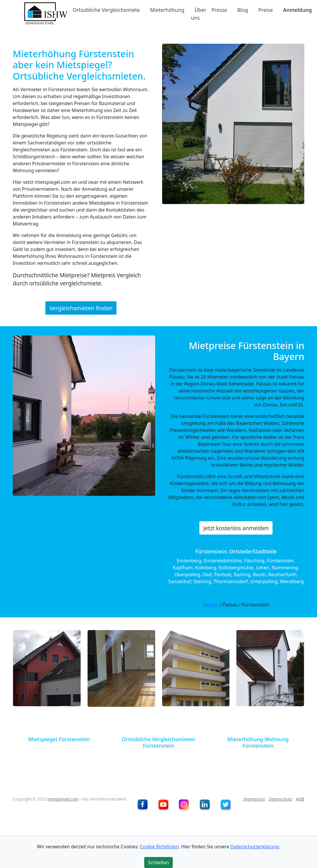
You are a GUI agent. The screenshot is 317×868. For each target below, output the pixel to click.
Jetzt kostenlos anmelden (236, 528)
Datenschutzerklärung (254, 847)
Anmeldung (297, 10)
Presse (219, 10)
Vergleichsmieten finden (81, 308)
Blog (243, 10)
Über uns (199, 14)
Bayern (211, 605)
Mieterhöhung (167, 10)
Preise (266, 10)
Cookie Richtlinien (160, 847)
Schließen (158, 863)
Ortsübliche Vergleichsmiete (106, 10)
